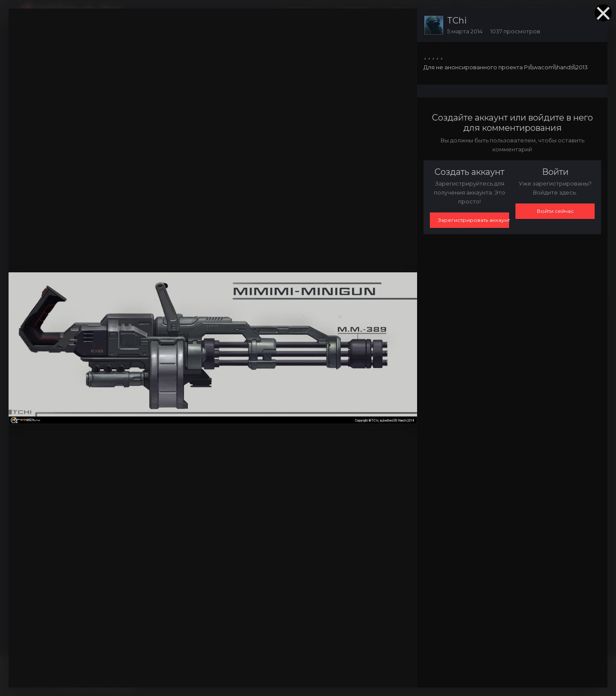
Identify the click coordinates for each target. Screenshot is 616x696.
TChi (457, 21)
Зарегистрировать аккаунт (474, 220)
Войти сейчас (555, 211)
